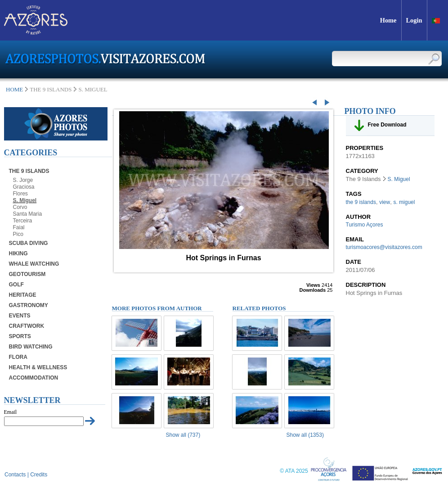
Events (20, 316)
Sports (20, 336)
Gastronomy (29, 305)
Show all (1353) (305, 435)
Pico (18, 234)
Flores (20, 194)
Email (11, 412)
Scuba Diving (29, 243)
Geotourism (27, 274)
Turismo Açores (365, 225)
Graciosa (24, 187)
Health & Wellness (38, 367)
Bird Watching (31, 347)
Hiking (18, 254)
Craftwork (27, 326)
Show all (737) (183, 435)
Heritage (23, 295)
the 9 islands (361, 202)
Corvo (20, 207)
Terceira (23, 221)
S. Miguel (25, 200)
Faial (19, 227)
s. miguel (404, 202)
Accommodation (34, 378)
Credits (39, 475)
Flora (18, 357)
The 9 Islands (29, 171)
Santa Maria (28, 214)
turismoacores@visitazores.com (384, 247)
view (385, 202)
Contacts (15, 475)
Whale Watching (34, 264)
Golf (16, 285)
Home (14, 89)
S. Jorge (23, 180)
